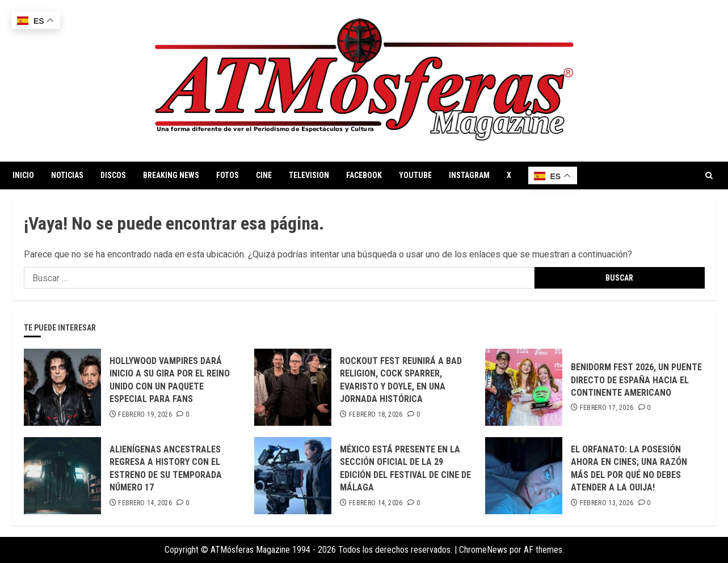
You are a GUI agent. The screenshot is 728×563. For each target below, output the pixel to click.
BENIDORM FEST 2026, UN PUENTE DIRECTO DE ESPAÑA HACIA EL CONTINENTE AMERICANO (636, 380)
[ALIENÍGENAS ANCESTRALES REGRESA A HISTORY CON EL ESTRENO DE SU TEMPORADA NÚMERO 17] (62, 476)
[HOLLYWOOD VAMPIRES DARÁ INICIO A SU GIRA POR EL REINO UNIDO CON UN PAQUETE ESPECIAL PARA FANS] (62, 387)
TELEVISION (309, 175)
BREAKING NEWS (171, 175)
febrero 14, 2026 (145, 503)
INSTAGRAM (469, 175)
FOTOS (228, 175)
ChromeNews (483, 550)
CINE (264, 175)
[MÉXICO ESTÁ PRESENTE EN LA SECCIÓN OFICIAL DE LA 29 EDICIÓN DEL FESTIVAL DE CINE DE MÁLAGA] (293, 476)
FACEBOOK (364, 175)
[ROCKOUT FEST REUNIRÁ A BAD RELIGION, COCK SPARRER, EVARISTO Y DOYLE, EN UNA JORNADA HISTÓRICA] (293, 387)
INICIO (23, 175)
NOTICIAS (67, 175)
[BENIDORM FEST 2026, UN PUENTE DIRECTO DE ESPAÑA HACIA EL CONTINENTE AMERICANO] (524, 387)
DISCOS (113, 175)
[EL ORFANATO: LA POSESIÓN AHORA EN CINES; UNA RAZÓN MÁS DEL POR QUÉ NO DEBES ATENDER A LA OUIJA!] (524, 476)
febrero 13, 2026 (607, 503)
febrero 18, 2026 (376, 414)
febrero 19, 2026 (145, 414)
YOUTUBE (415, 175)
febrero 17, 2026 (607, 408)
